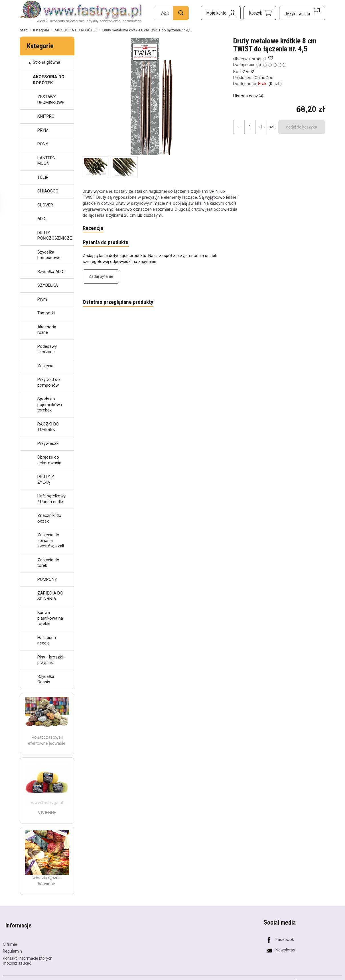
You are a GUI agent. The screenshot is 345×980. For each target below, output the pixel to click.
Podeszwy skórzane (47, 349)
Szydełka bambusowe (49, 255)
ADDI (42, 219)
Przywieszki (48, 443)
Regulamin (12, 945)
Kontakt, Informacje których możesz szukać (28, 955)
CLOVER (45, 205)
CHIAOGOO (48, 191)
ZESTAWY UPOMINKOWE (51, 100)
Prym (42, 299)
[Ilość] (248, 127)
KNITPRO (46, 116)
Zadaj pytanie (101, 278)
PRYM (43, 130)
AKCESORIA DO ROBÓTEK (49, 80)
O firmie (10, 938)
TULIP (43, 177)
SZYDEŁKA (48, 285)
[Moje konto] (221, 13)
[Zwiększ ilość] (238, 127)
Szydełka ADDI (51, 272)
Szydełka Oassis (46, 679)
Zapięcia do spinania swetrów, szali (51, 540)
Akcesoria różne (47, 330)
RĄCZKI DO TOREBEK (48, 427)
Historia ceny (248, 96)
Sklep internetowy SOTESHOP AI (317, 975)
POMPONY (47, 579)
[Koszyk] (260, 13)
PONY (43, 144)
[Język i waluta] (302, 13)
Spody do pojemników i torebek (50, 404)
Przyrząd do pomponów (49, 382)
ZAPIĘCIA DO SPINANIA (50, 596)
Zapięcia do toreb (48, 563)
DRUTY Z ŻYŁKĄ (46, 479)
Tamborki (46, 313)
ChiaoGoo (264, 78)
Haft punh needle (47, 640)
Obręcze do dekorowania (49, 460)
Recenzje (94, 228)
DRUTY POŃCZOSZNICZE (55, 236)
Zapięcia (45, 366)
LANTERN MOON (46, 161)
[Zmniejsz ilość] (259, 127)
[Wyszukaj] (181, 13)
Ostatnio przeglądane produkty (120, 304)
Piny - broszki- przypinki (51, 660)
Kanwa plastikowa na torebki (50, 618)
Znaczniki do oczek (49, 518)
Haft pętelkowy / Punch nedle (51, 499)
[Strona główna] (81, 12)
